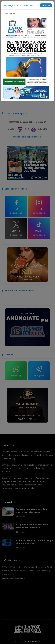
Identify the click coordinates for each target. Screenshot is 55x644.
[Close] (46, 5)
